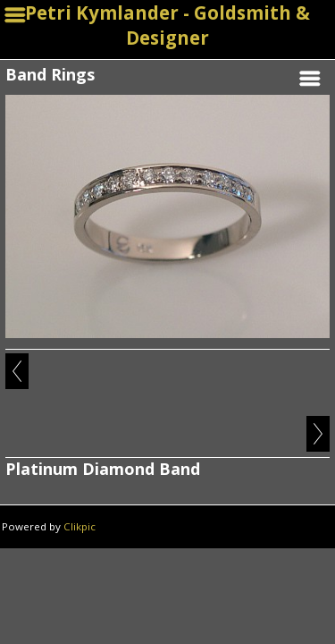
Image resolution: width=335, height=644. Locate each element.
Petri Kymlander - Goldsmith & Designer (167, 25)
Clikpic (80, 526)
